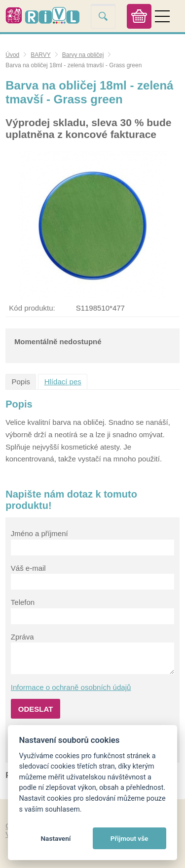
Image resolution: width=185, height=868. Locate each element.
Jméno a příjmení (39, 533)
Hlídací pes (63, 382)
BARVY (40, 55)
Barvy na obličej (83, 55)
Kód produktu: (32, 308)
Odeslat (36, 709)
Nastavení (55, 838)
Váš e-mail (28, 568)
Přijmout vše (129, 838)
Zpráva (22, 637)
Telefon (23, 602)
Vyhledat (103, 16)
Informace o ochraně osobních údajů (71, 687)
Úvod (12, 55)
